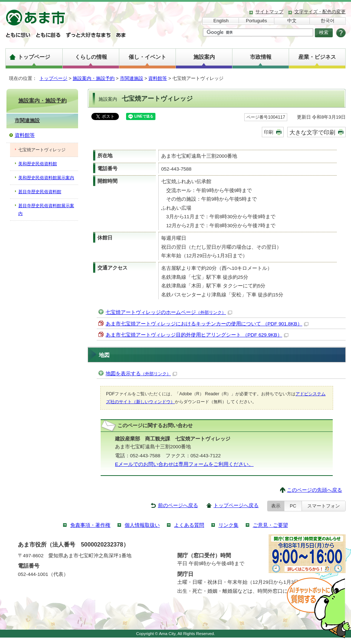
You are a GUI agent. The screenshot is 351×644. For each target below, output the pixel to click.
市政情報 (261, 57)
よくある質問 (189, 525)
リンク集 (229, 525)
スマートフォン (324, 506)
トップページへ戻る (236, 505)
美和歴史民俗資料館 (38, 164)
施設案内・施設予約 (94, 78)
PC (293, 506)
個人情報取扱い (142, 525)
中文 (292, 21)
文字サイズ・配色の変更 (320, 12)
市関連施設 (132, 78)
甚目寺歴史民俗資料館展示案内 (46, 210)
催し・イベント (147, 57)
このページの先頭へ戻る (314, 490)
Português (257, 21)
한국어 (328, 21)
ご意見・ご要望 (270, 525)
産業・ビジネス (317, 57)
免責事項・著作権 (90, 525)
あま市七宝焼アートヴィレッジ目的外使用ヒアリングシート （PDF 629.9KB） (197, 335)
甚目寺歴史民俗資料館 (40, 192)
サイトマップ (269, 12)
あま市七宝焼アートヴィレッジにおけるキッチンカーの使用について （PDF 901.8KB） (207, 324)
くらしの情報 (91, 57)
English (221, 21)
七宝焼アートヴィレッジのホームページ (169, 312)
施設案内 (204, 57)
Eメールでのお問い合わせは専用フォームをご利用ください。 (184, 464)
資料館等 (158, 78)
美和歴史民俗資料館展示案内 (46, 178)
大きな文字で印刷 (312, 132)
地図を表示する (141, 374)
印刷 (269, 132)
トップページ (34, 57)
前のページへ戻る (178, 505)
